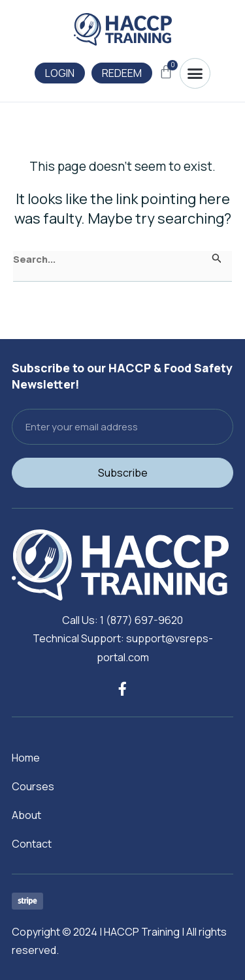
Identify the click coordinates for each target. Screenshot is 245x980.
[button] (195, 73)
